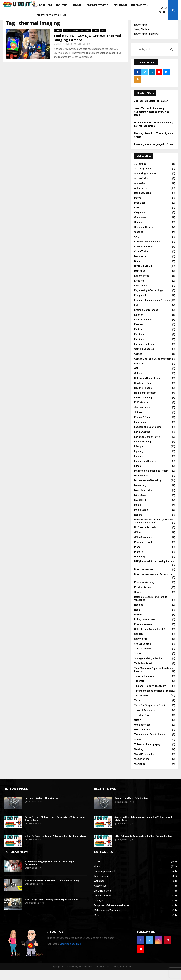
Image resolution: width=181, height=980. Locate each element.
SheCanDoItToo (143, 654)
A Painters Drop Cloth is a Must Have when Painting (52, 890)
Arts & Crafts (141, 188)
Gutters (138, 383)
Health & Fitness (143, 398)
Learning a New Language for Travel (154, 154)
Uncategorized (142, 735)
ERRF (137, 315)
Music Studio (141, 520)
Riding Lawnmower (145, 629)
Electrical (139, 291)
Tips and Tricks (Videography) (151, 696)
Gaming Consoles (144, 359)
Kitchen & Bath (142, 427)
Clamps (138, 232)
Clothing (139, 242)
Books (138, 208)
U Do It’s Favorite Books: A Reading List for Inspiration (55, 846)
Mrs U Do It (121, 5)
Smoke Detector (143, 659)
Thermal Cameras (71, 41)
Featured (139, 335)
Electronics (141, 296)
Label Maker (141, 432)
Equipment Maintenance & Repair (152, 310)
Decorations (141, 266)
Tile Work (139, 691)
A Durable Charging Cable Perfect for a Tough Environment (49, 873)
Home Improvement (96, 5)
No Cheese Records (145, 537)
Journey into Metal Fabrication (151, 111)
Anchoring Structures (146, 183)
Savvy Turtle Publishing (146, 44)
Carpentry (140, 222)
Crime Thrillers (143, 261)
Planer (138, 557)
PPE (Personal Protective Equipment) (154, 571)
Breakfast (140, 213)
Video (103, 41)
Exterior (139, 325)
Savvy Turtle (141, 35)
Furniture (139, 344)
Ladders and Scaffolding (148, 437)
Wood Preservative (145, 764)
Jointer (138, 422)
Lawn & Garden (142, 442)
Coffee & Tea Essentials (147, 252)
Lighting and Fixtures (146, 471)
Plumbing (140, 567)
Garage (138, 364)
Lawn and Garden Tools (147, 447)
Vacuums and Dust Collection (150, 745)
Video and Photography (147, 754)
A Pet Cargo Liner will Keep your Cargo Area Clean (52, 909)
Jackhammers (142, 417)
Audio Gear (140, 193)
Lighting (139, 461)
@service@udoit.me (70, 954)
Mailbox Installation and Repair (151, 481)
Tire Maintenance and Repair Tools (153, 701)
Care (137, 218)
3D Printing (140, 174)
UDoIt (59, 54)
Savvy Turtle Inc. (143, 39)
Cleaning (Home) (144, 237)
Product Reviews (143, 597)
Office (137, 542)
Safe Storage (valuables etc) (150, 639)
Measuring (140, 495)
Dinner (138, 271)
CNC (137, 247)
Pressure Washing (144, 592)
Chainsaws (140, 227)
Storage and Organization (148, 668)
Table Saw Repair (144, 673)
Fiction (138, 339)
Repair (138, 620)
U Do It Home (45, 5)
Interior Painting (143, 408)
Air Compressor (143, 179)
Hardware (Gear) (143, 393)
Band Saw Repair (143, 203)
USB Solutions (142, 740)
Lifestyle (139, 456)
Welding (139, 759)
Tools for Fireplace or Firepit (150, 715)
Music (138, 515)
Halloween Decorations (147, 388)
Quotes (138, 602)
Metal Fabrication (144, 500)
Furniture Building (144, 354)
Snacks (138, 664)
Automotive (138, 5)
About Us (62, 5)
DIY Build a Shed (143, 276)
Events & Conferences (146, 320)
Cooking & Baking (144, 257)
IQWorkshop (141, 413)
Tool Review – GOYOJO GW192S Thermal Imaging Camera (87, 48)
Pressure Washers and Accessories (154, 584)
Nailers (138, 525)
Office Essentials (143, 547)
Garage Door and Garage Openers (153, 369)
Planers (139, 562)
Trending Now (142, 725)
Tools (137, 710)
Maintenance (141, 486)
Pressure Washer (144, 580)
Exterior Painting (143, 330)
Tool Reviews (85, 41)
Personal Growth (143, 552)
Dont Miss (140, 281)
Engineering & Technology (149, 300)
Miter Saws (140, 505)
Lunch (138, 476)
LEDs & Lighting (143, 452)
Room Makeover (143, 634)
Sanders (139, 644)
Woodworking (142, 769)
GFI (136, 378)
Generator (140, 374)
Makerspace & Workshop (52, 15)
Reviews (58, 41)
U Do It (77, 5)
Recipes (139, 615)
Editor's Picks (142, 286)
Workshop (140, 774)
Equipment (140, 305)
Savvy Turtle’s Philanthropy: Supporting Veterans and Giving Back (152, 122)
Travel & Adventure (145, 720)
